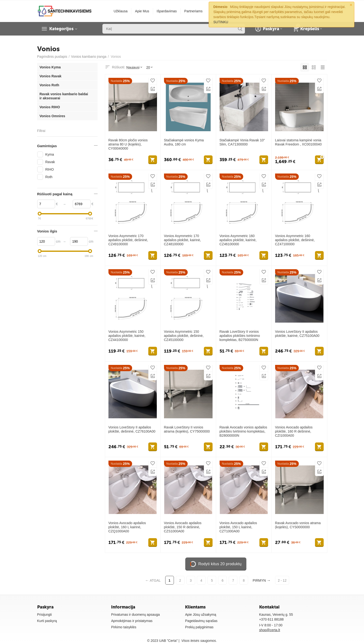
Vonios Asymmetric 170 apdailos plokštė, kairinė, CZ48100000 (183, 240)
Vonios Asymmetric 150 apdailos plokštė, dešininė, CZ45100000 (184, 336)
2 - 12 (282, 580)
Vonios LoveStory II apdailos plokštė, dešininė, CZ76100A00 (132, 429)
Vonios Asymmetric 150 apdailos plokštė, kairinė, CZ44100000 (127, 336)
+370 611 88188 (271, 619)
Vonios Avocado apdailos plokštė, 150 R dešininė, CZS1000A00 (183, 527)
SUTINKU (221, 22)
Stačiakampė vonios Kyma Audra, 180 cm (184, 142)
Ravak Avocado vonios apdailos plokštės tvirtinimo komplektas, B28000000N (243, 431)
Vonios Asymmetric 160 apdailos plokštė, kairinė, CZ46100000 (238, 240)
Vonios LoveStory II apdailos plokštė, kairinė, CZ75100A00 (297, 334)
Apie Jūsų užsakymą (201, 615)
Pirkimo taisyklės (124, 627)
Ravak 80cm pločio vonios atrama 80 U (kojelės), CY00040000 (128, 144)
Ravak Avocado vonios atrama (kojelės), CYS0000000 (298, 525)
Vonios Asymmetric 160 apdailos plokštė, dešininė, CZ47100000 (295, 240)
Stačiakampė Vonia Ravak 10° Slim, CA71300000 (242, 142)
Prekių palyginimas (199, 627)
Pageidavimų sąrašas (201, 621)
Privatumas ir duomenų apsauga (136, 615)
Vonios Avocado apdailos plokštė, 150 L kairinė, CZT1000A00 (238, 527)
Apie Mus (142, 11)
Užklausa (121, 11)
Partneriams (193, 11)
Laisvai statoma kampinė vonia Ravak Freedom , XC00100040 (298, 142)
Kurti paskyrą (47, 621)
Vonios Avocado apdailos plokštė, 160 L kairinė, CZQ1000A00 (127, 527)
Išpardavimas (167, 11)
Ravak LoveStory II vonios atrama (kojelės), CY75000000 (187, 429)
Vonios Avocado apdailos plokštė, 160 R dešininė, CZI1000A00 (294, 431)
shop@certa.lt (270, 630)
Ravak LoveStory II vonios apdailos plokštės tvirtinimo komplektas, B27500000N (240, 336)
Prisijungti (45, 615)
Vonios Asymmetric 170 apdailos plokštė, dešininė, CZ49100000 (128, 240)
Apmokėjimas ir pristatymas (132, 621)
